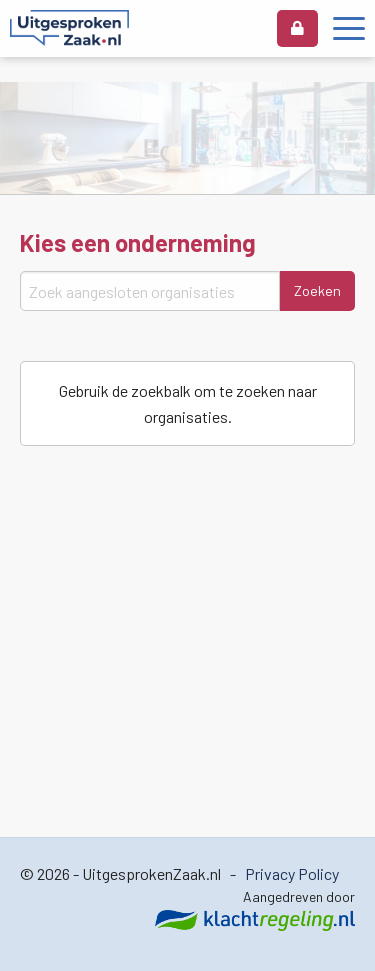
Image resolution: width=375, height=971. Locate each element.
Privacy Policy (292, 873)
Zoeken (317, 290)
